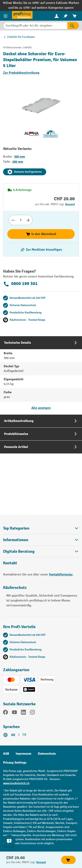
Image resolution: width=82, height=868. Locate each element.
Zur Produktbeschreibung (21, 73)
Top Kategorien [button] (41, 528)
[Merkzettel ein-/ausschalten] (41, 250)
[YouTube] (14, 713)
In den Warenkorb (41, 234)
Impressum (24, 754)
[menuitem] (57, 16)
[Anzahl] (21, 220)
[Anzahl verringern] (13, 220)
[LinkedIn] (23, 713)
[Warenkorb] (74, 16)
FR (24, 735)
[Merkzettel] (66, 16)
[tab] (41, 375)
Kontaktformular (61, 574)
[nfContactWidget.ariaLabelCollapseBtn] (9, 841)
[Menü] (6, 16)
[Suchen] (73, 26)
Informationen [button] (41, 540)
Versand (70, 204)
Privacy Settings (15, 763)
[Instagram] (32, 713)
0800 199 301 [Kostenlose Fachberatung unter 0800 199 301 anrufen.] (20, 284)
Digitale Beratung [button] (41, 551)
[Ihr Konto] (57, 16)
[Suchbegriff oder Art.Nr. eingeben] (35, 26)
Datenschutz (47, 754)
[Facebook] (5, 713)
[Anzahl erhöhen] (28, 220)
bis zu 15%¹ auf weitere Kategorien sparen (44, 8)
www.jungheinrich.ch (16, 783)
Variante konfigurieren (25, 172)
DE (13, 735)
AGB (6, 754)
